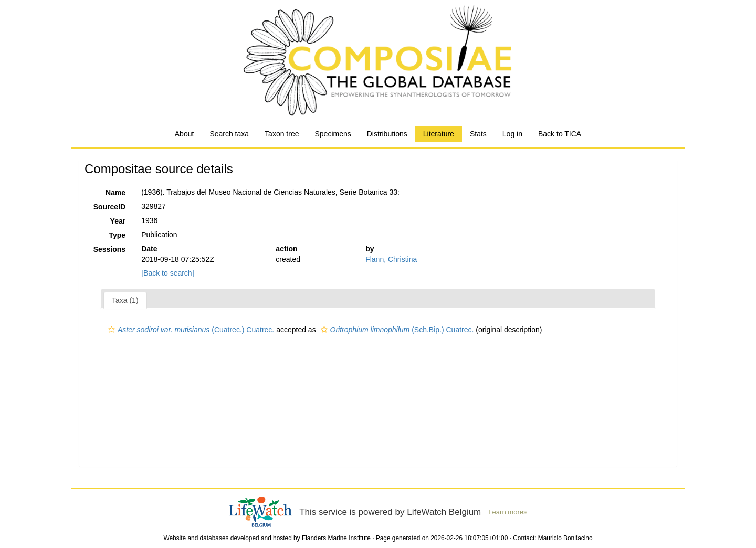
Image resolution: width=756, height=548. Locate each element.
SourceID (109, 207)
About (185, 134)
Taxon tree (282, 134)
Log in (512, 134)
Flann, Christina (391, 259)
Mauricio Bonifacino (565, 538)
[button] (112, 330)
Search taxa (229, 134)
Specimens (333, 134)
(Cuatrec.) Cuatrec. (190, 330)
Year (118, 221)
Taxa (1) (125, 300)
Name (115, 193)
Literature (439, 134)
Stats (478, 134)
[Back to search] (167, 273)
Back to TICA (560, 134)
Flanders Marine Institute (336, 538)
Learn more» (508, 512)
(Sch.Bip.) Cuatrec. (396, 330)
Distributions (387, 134)
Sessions (109, 249)
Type (118, 235)
